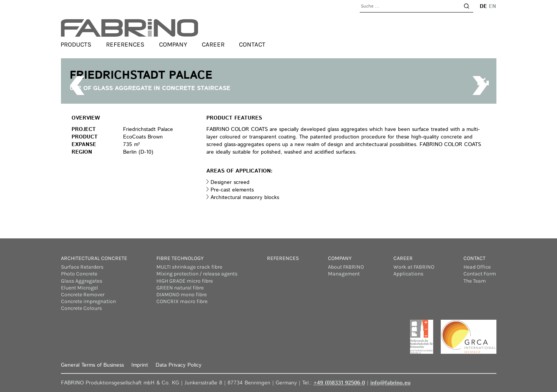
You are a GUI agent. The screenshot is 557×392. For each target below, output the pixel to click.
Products (76, 45)
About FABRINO (346, 267)
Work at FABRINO (414, 267)
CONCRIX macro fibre (182, 301)
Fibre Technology (180, 258)
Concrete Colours (81, 308)
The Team (475, 281)
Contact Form (480, 274)
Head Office (477, 267)
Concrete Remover (83, 295)
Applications (408, 274)
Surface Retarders (82, 267)
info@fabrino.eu (390, 383)
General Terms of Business (92, 365)
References (125, 45)
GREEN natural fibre (180, 288)
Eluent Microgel (80, 288)
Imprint (140, 365)
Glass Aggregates (82, 281)
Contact (252, 45)
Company (173, 45)
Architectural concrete (94, 258)
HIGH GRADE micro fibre (185, 281)
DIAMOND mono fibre (182, 295)
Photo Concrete (79, 274)
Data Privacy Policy (179, 365)
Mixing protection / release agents (197, 274)
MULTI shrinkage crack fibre (189, 267)
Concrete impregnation (88, 301)
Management (344, 274)
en (493, 6)
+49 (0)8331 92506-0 (339, 383)
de (483, 6)
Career (213, 45)
